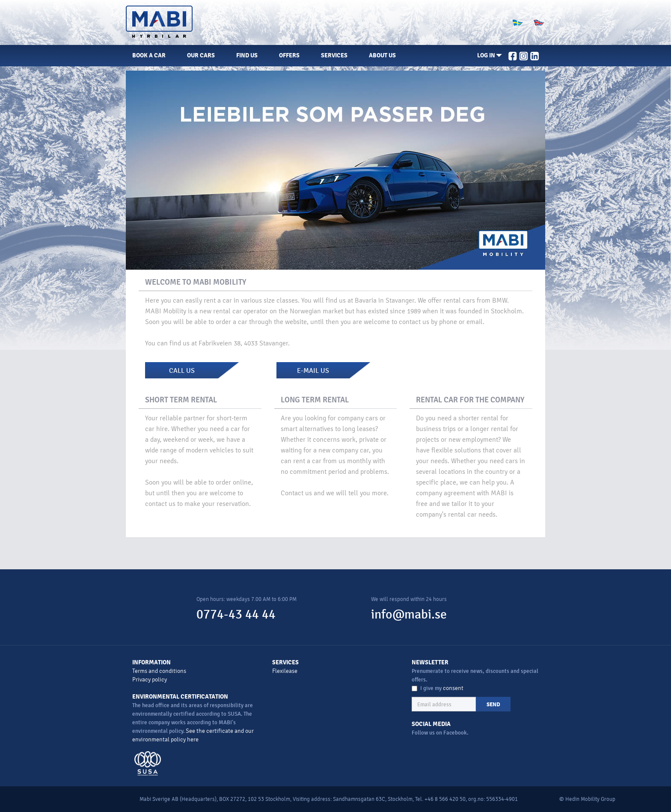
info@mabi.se (409, 614)
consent (453, 688)
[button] (490, 56)
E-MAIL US (313, 371)
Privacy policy (150, 680)
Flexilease (285, 671)
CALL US (182, 371)
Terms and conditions (159, 671)
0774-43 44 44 (236, 614)
